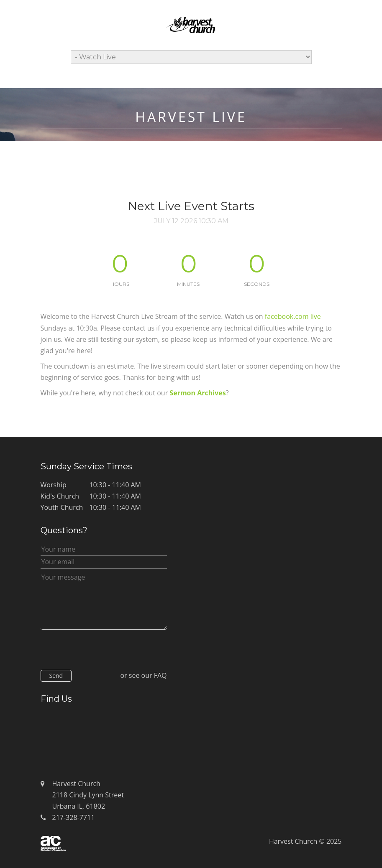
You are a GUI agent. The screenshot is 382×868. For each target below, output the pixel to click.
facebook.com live (293, 316)
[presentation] (104, 652)
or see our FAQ (143, 675)
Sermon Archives (197, 393)
